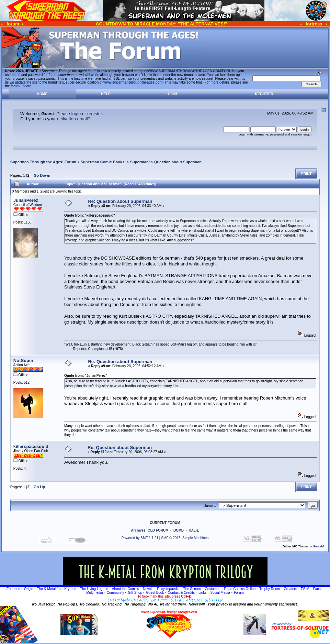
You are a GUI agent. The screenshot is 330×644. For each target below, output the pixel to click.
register (95, 114)
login (76, 114)
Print (306, 174)
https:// (186, 71)
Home (42, 94)
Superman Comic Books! (103, 162)
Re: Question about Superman (120, 201)
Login (171, 94)
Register (264, 94)
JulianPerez (26, 200)
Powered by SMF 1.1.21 (140, 538)
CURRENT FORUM (165, 523)
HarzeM (318, 546)
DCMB (179, 530)
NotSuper (24, 361)
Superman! (140, 162)
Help (106, 94)
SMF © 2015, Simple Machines (185, 538)
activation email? (74, 119)
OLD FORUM (158, 530)
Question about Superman (178, 162)
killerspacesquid (31, 446)
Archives (138, 530)
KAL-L (194, 530)
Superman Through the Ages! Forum (43, 162)
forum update (21, 86)
